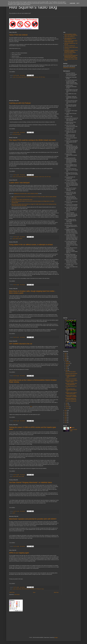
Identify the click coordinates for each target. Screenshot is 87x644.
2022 (66, 355)
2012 (66, 421)
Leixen (20, 476)
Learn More (72, 3)
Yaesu (44, 77)
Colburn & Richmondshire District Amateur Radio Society (71, 41)
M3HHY (14, 513)
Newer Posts (12, 592)
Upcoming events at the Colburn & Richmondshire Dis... (71, 390)
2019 (66, 360)
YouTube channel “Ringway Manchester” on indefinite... (71, 396)
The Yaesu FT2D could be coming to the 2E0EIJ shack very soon (32, 140)
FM (30, 77)
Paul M (73, 428)
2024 (66, 353)
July (67, 367)
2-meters (14, 77)
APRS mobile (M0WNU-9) (69, 37)
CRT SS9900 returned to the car (21, 344)
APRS (25, 77)
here (31, 406)
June (67, 369)
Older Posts (56, 592)
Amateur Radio (21, 77)
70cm (17, 77)
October (67, 362)
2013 (66, 419)
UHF (40, 77)
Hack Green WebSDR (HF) (70, 46)
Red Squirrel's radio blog (33, 7)
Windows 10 (39, 589)
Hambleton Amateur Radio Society (71, 47)
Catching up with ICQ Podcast (20, 103)
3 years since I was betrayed (19, 183)
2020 (66, 358)
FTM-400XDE (32, 589)
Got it (78, 3)
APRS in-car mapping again (19, 553)
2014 (66, 417)
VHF (42, 77)
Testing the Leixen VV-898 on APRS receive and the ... (71, 393)
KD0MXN (21, 239)
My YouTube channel (68, 54)
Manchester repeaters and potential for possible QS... (71, 399)
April (67, 403)
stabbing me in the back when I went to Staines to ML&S (26, 193)
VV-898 (23, 476)
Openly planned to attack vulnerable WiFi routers (22, 200)
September (68, 363)
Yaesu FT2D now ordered (18, 35)
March (67, 405)
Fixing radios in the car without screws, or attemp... (71, 381)
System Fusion (36, 77)
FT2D (32, 77)
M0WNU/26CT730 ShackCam (69, 68)
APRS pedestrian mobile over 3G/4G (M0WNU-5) (70, 39)
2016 (66, 414)
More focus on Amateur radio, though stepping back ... (71, 384)
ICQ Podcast (15, 134)
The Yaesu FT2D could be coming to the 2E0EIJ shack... (70, 376)
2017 (66, 412)
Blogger (56, 637)
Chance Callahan (15, 239)
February (67, 407)
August (67, 365)
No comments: (23, 75)
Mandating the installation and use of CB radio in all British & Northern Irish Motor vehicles (71, 51)
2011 (66, 422)
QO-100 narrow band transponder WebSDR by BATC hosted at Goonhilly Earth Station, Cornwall (71, 57)
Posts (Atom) (17, 595)
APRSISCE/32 (27, 589)
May (67, 370)
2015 (66, 416)
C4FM (28, 77)
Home (34, 592)
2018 (66, 410)
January (67, 408)
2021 (66, 357)
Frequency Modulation (35, 177)
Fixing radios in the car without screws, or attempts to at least (31, 245)
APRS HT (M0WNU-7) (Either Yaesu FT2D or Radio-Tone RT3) (71, 35)
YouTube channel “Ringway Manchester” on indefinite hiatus (31, 482)
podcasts (19, 134)
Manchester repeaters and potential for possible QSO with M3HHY (33, 519)
